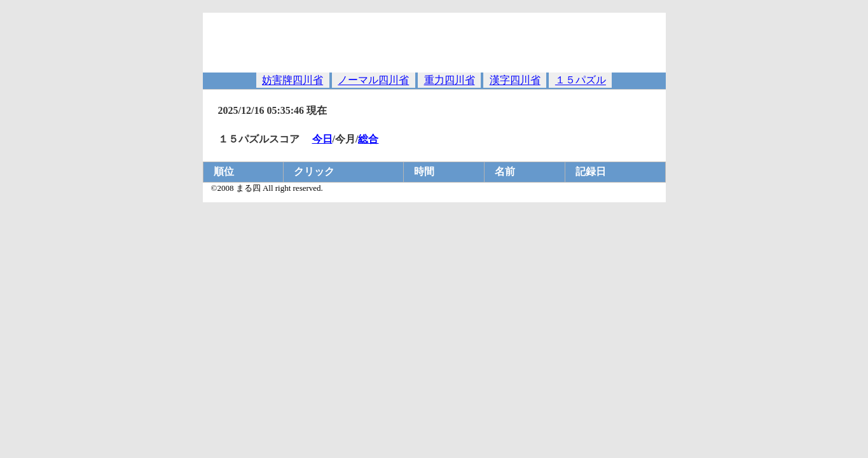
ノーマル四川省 (373, 80)
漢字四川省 (515, 80)
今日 (322, 139)
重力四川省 (450, 80)
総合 (368, 139)
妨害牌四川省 (293, 80)
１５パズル (581, 80)
